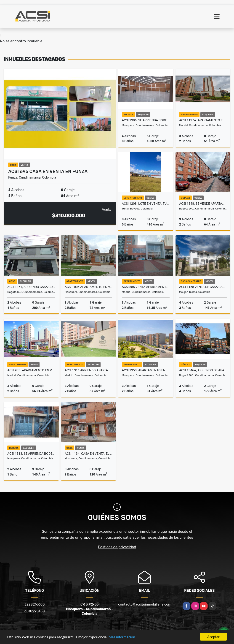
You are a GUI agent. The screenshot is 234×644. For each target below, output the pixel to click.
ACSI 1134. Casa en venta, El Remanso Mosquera (89, 454)
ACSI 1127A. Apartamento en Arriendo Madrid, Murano (203, 120)
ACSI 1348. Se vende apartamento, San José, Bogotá (203, 204)
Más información (122, 637)
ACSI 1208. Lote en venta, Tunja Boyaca (146, 204)
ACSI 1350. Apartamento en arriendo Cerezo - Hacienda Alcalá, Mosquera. (146, 370)
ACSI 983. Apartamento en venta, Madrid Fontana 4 (31, 370)
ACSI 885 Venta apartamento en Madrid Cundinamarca (146, 287)
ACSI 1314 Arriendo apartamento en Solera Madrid (89, 370)
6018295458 (35, 611)
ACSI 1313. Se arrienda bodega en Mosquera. (31, 454)
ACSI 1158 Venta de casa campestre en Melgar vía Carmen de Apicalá (203, 287)
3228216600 (35, 604)
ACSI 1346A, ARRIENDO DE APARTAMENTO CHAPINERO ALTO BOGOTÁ (203, 370)
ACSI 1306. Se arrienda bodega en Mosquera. (146, 120)
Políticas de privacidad (117, 547)
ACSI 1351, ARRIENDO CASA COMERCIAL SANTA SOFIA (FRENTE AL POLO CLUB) (31, 287)
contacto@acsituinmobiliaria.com (145, 604)
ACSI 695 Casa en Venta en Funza (48, 171)
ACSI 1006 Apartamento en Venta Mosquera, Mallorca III (89, 287)
